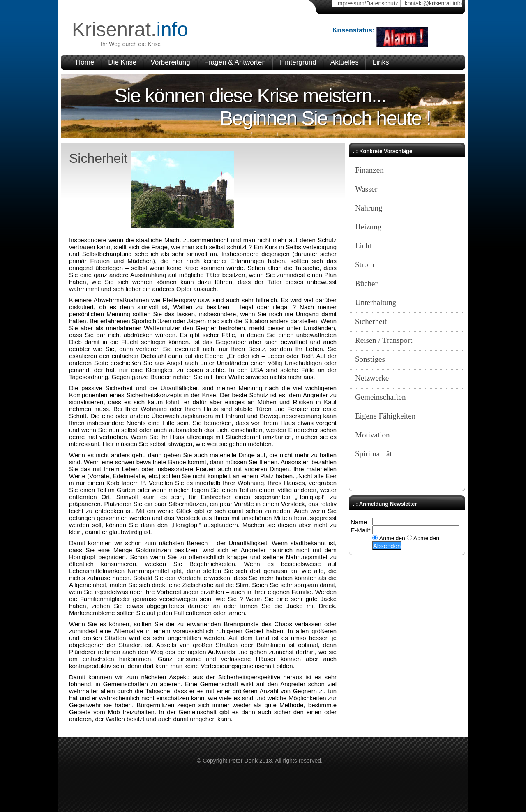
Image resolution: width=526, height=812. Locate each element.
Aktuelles (345, 62)
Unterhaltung (376, 302)
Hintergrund (298, 62)
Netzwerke (372, 378)
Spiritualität (374, 454)
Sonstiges (370, 359)
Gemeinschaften (380, 397)
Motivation (372, 435)
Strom (365, 265)
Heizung (368, 227)
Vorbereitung (170, 62)
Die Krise (122, 62)
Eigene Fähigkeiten (385, 416)
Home (85, 62)
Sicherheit (371, 321)
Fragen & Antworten (235, 62)
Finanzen (369, 170)
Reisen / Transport (384, 340)
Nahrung (369, 208)
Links (381, 62)
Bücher (366, 283)
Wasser (366, 189)
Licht (363, 246)
